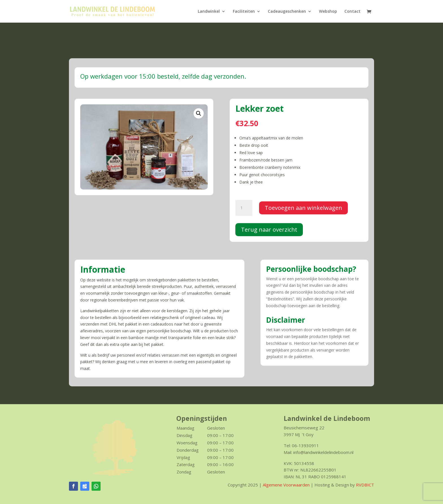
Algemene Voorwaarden (286, 485)
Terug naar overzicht (269, 230)
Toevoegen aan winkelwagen (303, 208)
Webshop (328, 12)
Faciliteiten (244, 12)
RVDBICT (365, 485)
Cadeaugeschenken (287, 12)
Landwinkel (209, 12)
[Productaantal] (244, 208)
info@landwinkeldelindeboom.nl (323, 452)
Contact (352, 12)
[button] (199, 113)
